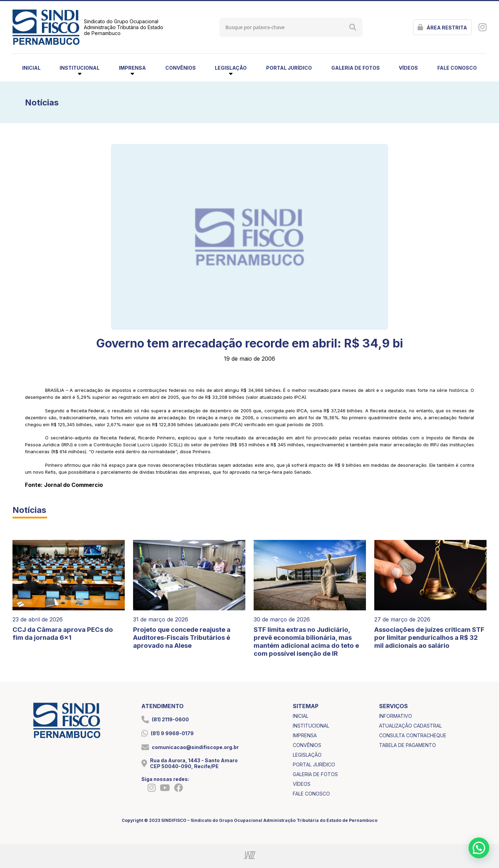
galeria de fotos (356, 68)
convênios (181, 68)
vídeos (408, 68)
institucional (311, 726)
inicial (31, 68)
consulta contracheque (413, 735)
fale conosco (457, 68)
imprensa (305, 735)
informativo (396, 716)
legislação (307, 755)
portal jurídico (289, 68)
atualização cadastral (410, 726)
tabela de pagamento (408, 745)
